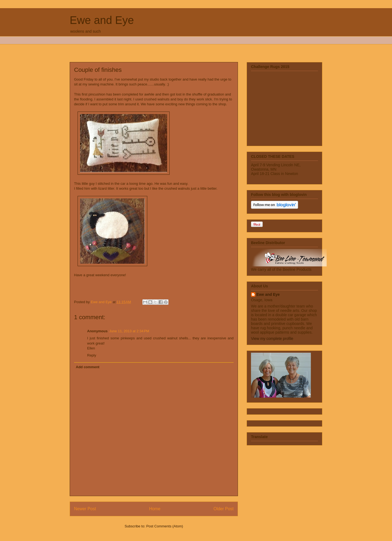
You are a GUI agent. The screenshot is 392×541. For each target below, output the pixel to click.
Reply (92, 355)
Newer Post (85, 509)
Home (155, 509)
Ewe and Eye (102, 20)
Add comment (88, 367)
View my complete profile (272, 339)
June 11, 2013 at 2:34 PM (129, 331)
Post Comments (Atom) (165, 526)
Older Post (223, 509)
